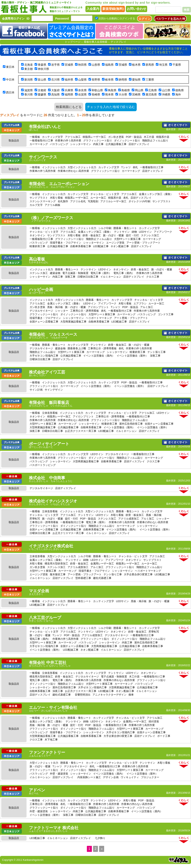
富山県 (42, 80)
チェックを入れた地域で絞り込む (111, 107)
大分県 (123, 94)
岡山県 (139, 90)
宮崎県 (136, 94)
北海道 (29, 65)
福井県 (69, 80)
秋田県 (82, 65)
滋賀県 (29, 90)
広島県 (153, 90)
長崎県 (96, 94)
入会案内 (93, 9)
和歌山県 (97, 90)
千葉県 (177, 65)
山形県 (96, 65)
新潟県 (29, 80)
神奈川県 (43, 69)
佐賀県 (82, 94)
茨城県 (123, 65)
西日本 (10, 92)
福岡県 (69, 94)
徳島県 (180, 90)
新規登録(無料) (113, 9)
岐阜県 (109, 80)
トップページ (73, 42)
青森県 (42, 65)
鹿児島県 (151, 94)
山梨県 (82, 80)
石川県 (55, 80)
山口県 (166, 90)
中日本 (10, 80)
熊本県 (109, 94)
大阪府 (55, 90)
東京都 (29, 69)
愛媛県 (42, 94)
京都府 (42, 90)
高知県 (55, 94)
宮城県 (69, 65)
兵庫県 (69, 90)
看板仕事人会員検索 (96, 42)
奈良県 (82, 90)
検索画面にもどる (69, 107)
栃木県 (136, 65)
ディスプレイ (118, 42)
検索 (187, 10)
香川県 (29, 94)
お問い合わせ (137, 9)
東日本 (10, 67)
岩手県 (55, 65)
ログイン (145, 19)
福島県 (109, 65)
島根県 (126, 90)
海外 (178, 94)
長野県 (96, 80)
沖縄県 (166, 94)
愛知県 (136, 80)
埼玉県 (163, 65)
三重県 (150, 80)
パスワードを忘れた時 (170, 19)
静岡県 (123, 80)
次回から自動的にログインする (117, 18)
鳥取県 (112, 90)
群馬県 (150, 65)
